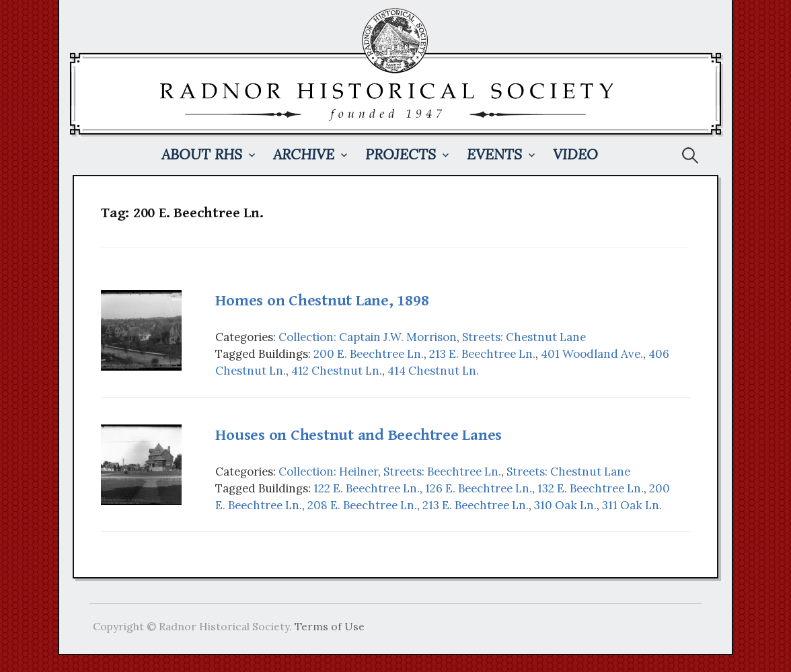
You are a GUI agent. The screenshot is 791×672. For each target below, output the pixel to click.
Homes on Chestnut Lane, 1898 (322, 301)
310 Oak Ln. (565, 505)
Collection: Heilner (328, 472)
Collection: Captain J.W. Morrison (368, 337)
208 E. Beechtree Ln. (362, 505)
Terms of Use (330, 626)
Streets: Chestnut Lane (524, 337)
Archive (304, 154)
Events (494, 154)
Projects (401, 154)
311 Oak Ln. (632, 505)
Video (575, 154)
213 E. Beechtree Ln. (482, 354)
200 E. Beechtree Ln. (369, 354)
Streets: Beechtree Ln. (442, 472)
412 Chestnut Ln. (337, 371)
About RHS (202, 154)
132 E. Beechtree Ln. (591, 488)
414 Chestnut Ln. (433, 371)
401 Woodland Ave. (592, 354)
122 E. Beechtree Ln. (367, 488)
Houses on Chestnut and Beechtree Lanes (359, 435)
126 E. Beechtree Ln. (479, 488)
